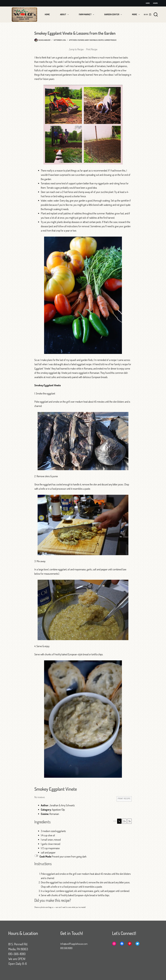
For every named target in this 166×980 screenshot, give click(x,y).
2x (124, 821)
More (136, 15)
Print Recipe (92, 49)
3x (129, 821)
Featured (81, 40)
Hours (155, 3)
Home (148, 3)
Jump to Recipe (76, 49)
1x (119, 821)
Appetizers (73, 40)
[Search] (156, 14)
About (65, 15)
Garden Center (114, 15)
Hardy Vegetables (91, 40)
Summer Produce (110, 40)
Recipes (101, 40)
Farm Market (87, 15)
